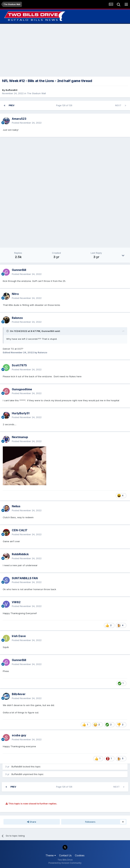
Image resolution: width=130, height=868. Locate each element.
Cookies (80, 855)
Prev (12, 105)
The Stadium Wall (36, 93)
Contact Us (65, 855)
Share (32, 822)
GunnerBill (48, 331)
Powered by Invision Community (65, 863)
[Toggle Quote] (8, 331)
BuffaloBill (11, 90)
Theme (51, 855)
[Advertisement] (65, 50)
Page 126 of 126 (65, 105)
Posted (27, 123)
